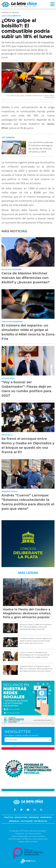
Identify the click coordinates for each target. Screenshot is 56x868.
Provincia (34, 817)
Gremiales (14, 821)
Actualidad (27, 821)
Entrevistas (41, 821)
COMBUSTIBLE (49, 96)
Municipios (46, 817)
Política (9, 817)
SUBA (22, 96)
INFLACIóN (15, 96)
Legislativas (21, 817)
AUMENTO (29, 96)
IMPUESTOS (38, 96)
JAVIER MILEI (49, 97)
